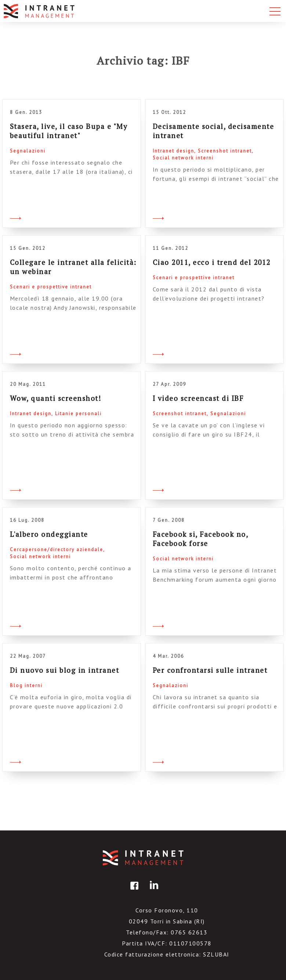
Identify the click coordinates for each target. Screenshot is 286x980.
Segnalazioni (28, 151)
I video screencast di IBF (198, 398)
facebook (133, 891)
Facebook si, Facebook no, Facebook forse (200, 539)
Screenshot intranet (225, 151)
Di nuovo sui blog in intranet (65, 670)
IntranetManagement (143, 858)
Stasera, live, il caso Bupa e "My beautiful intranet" (69, 131)
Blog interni (26, 685)
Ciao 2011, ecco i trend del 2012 (212, 262)
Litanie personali (78, 414)
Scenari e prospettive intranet (51, 287)
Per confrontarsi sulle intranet (210, 670)
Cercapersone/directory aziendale (57, 550)
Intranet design (173, 151)
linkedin (153, 891)
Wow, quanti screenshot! (56, 398)
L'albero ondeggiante (49, 534)
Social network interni (183, 158)
